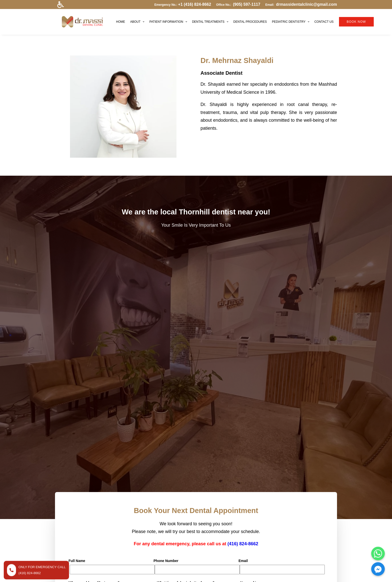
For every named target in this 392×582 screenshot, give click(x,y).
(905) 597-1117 (247, 4)
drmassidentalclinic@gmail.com (306, 4)
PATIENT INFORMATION (159, 19)
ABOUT (128, 19)
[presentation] (106, 365)
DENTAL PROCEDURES (241, 19)
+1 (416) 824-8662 (194, 4)
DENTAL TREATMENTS (201, 19)
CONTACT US (315, 19)
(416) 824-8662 (243, 298)
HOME (111, 19)
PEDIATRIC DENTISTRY (281, 19)
